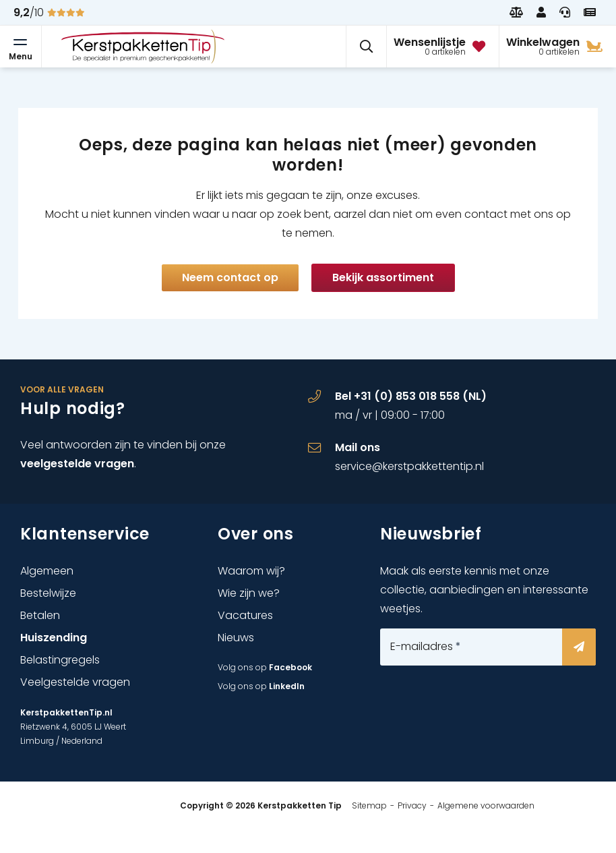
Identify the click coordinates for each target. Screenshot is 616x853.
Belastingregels (60, 660)
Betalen (40, 615)
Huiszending (54, 638)
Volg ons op (265, 667)
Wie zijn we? (249, 593)
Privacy (412, 805)
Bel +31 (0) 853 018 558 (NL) (411, 396)
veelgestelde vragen (77, 464)
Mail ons (358, 447)
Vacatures (245, 615)
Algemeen (47, 571)
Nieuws (236, 638)
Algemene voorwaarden (486, 805)
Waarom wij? (251, 571)
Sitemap (369, 805)
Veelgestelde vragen (75, 682)
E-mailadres (426, 647)
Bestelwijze (48, 593)
